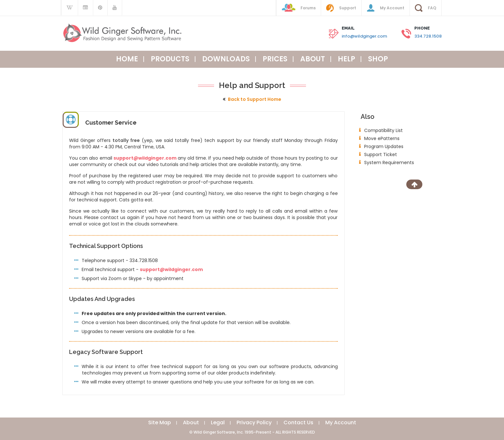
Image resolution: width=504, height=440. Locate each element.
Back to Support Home (255, 99)
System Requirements (389, 163)
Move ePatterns (382, 138)
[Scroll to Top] (414, 184)
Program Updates (384, 146)
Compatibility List (383, 130)
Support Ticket (381, 154)
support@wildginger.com (145, 158)
